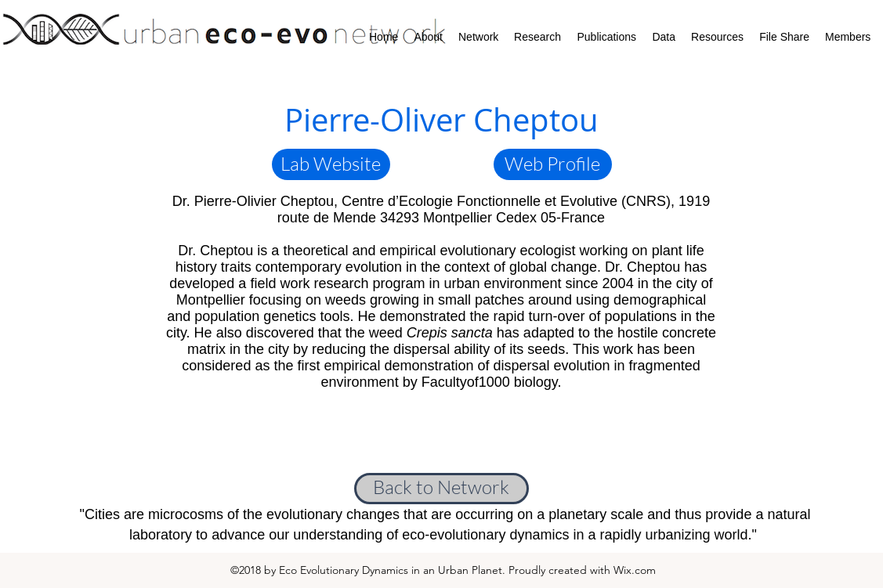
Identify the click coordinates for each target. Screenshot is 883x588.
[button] (331, 164)
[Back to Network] (441, 489)
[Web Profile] (553, 164)
